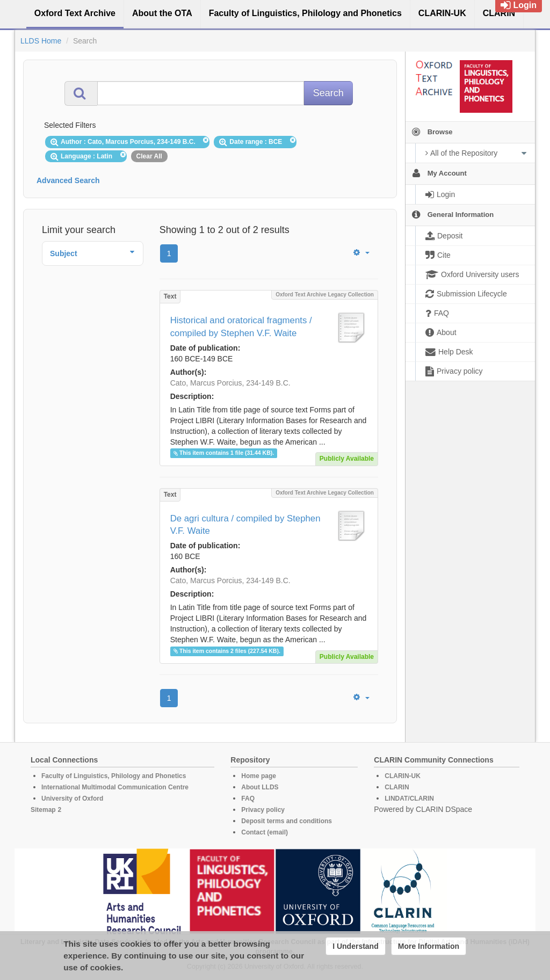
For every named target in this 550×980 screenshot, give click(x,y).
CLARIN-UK (403, 776)
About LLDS (260, 787)
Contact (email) (265, 832)
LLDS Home (41, 41)
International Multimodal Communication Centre (115, 787)
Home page (259, 776)
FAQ (248, 798)
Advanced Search (68, 180)
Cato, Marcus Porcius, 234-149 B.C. (230, 383)
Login (519, 5)
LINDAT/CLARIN (409, 798)
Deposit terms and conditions (287, 821)
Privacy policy (263, 810)
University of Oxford (72, 798)
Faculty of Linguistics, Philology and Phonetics (114, 776)
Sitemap (43, 810)
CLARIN (397, 787)
